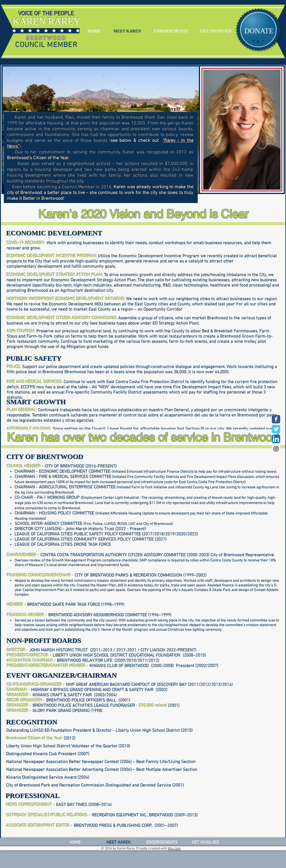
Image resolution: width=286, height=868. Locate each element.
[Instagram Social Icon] (276, 449)
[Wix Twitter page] (276, 429)
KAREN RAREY (46, 21)
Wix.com (174, 849)
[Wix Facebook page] (276, 419)
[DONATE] (259, 31)
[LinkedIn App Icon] (276, 439)
